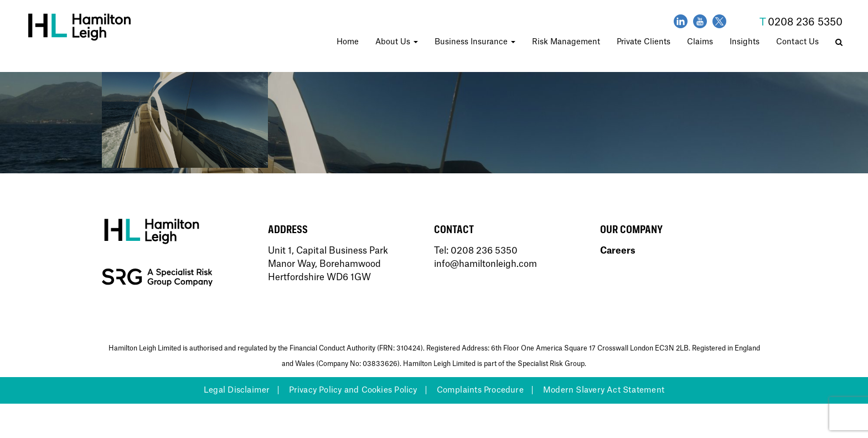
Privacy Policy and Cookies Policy (353, 390)
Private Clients (644, 42)
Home (348, 42)
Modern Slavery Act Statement (604, 390)
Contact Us (797, 42)
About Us (397, 42)
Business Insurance (475, 42)
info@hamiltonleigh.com (485, 264)
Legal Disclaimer (237, 390)
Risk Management (566, 42)
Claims (700, 42)
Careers (618, 251)
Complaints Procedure (480, 390)
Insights (745, 42)
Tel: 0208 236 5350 (476, 251)
